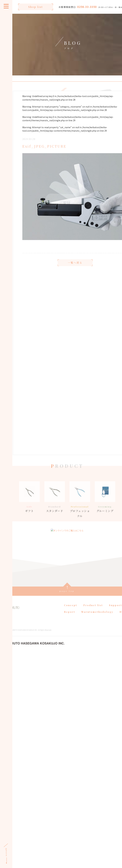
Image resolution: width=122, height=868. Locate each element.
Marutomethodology (97, 619)
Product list (93, 612)
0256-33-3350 (86, 7)
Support (115, 612)
